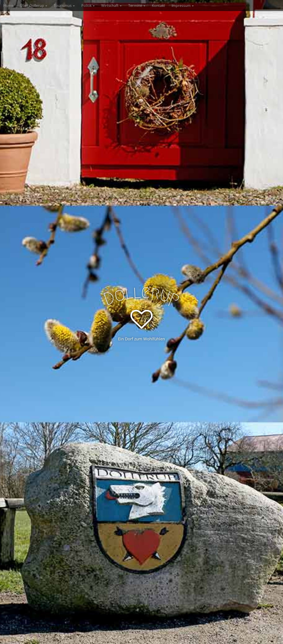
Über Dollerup (34, 6)
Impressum (183, 6)
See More (142, 357)
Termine (137, 6)
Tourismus (64, 6)
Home (8, 6)
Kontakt (158, 6)
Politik (88, 6)
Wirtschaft (111, 6)
